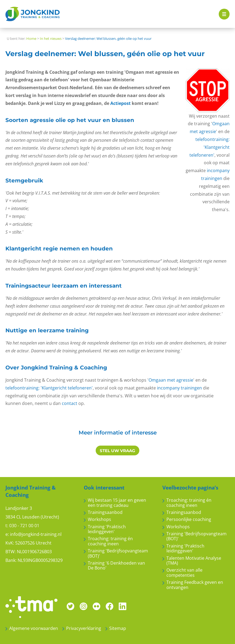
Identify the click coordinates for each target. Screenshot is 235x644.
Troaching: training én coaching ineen (110, 541)
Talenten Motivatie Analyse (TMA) (194, 561)
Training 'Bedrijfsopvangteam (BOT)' (118, 553)
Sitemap (118, 628)
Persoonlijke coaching (189, 519)
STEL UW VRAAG (118, 451)
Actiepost (120, 103)
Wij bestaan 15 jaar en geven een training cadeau (117, 503)
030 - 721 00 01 (24, 526)
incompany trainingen (179, 388)
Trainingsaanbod (105, 512)
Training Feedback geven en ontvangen (195, 585)
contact (70, 403)
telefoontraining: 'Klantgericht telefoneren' (210, 147)
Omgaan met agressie (171, 380)
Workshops (99, 519)
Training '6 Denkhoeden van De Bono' (116, 566)
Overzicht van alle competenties (184, 573)
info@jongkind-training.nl (36, 534)
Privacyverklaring (84, 628)
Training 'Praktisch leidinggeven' (107, 529)
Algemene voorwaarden (34, 628)
